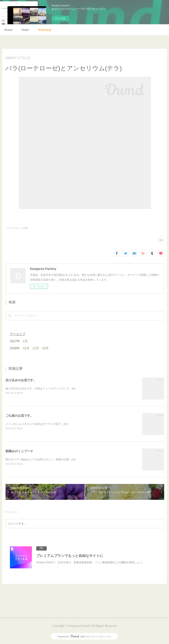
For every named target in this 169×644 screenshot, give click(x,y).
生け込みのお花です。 (21, 380)
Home (8, 30)
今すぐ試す (60, 18)
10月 (45, 348)
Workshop (45, 30)
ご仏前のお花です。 (19, 416)
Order (25, 30)
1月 (25, 341)
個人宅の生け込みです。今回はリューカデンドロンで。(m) (40, 388)
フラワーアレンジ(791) (17, 228)
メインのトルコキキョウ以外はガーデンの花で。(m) (37, 424)
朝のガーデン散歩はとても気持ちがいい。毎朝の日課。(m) (40, 459)
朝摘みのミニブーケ (19, 451)
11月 (36, 348)
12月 (26, 348)
